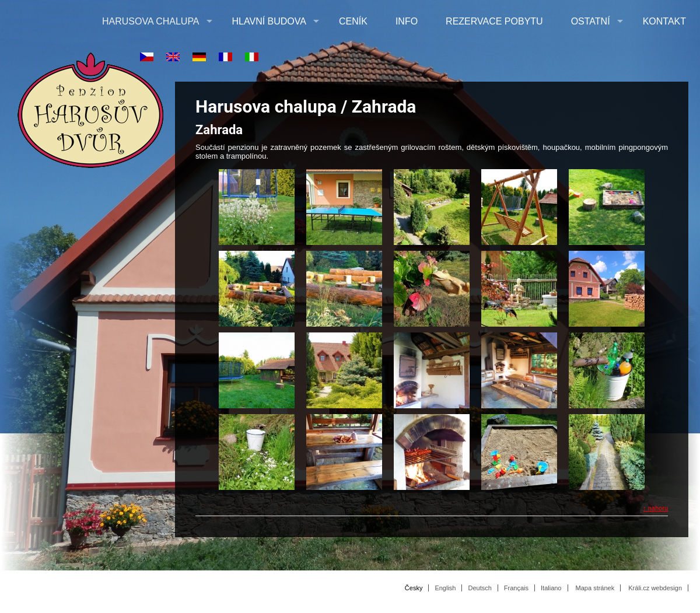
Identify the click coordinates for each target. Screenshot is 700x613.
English (445, 588)
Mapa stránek (595, 588)
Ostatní (591, 21)
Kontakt (664, 21)
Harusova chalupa (151, 21)
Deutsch (480, 588)
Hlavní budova (269, 21)
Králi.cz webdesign (655, 588)
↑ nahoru (655, 508)
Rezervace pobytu (494, 21)
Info (407, 21)
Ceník (353, 21)
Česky (414, 588)
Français (516, 588)
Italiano (551, 588)
